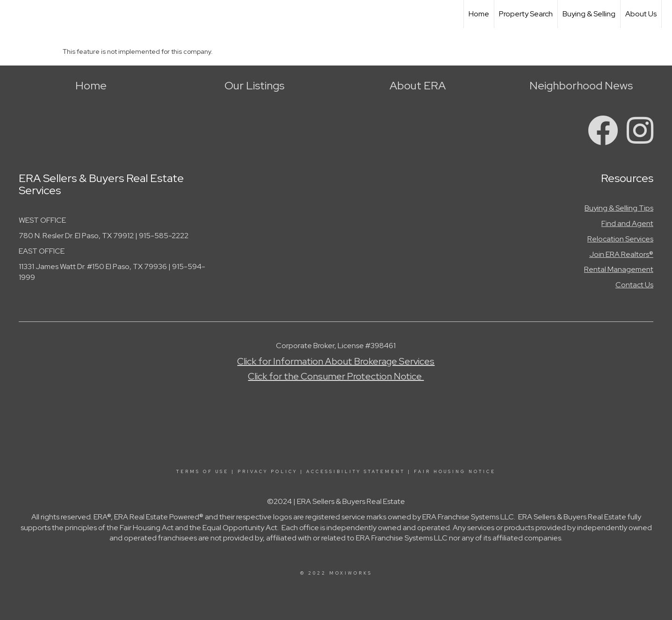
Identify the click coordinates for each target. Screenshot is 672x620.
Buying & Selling (589, 14)
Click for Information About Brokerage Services (336, 361)
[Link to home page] (12, 14)
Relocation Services (620, 239)
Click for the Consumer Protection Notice (336, 376)
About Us (641, 14)
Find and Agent (627, 223)
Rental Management (619, 269)
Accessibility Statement (356, 472)
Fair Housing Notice (455, 472)
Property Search (526, 14)
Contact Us (634, 285)
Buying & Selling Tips (619, 208)
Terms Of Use (202, 472)
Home (479, 14)
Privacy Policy (267, 472)
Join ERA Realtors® (621, 254)
